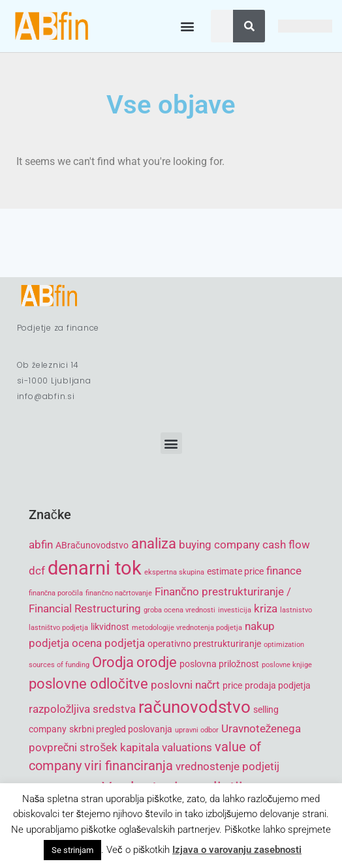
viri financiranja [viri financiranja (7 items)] (129, 766)
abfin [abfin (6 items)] (41, 545)
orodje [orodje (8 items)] (157, 662)
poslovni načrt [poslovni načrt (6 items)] (186, 685)
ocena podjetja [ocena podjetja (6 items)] (108, 643)
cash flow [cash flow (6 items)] (286, 545)
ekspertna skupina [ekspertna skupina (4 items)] (174, 572)
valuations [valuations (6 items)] (187, 747)
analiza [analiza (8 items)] (154, 544)
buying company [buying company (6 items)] (219, 545)
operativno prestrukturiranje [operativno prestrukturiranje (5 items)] (204, 644)
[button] (187, 26)
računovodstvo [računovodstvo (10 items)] (194, 707)
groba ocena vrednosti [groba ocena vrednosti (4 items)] (179, 610)
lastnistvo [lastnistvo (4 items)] (296, 610)
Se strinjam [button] (72, 850)
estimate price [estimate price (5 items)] (235, 571)
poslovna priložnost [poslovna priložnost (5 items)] (219, 664)
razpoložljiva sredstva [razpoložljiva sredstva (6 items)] (83, 709)
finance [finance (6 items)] (284, 571)
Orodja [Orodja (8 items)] (113, 662)
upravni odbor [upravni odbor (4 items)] (197, 730)
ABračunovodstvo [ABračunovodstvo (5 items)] (92, 545)
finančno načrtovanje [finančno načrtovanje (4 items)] (119, 593)
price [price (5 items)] (232, 685)
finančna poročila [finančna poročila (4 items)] (56, 593)
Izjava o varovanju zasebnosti (237, 850)
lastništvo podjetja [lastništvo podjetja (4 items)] (58, 628)
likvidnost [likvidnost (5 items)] (110, 627)
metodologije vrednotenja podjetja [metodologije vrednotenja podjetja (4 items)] (187, 628)
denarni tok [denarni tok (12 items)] (95, 568)
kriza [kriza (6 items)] (266, 608)
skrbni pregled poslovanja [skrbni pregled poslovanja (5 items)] (121, 729)
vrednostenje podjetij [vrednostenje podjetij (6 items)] (227, 766)
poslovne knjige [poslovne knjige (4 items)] (287, 665)
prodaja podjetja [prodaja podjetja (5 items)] (278, 685)
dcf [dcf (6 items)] (37, 571)
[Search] (249, 26)
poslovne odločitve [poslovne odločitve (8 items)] (88, 684)
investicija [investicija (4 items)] (235, 610)
